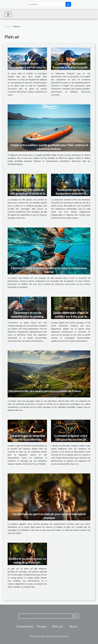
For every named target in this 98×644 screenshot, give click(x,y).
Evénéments (25, 626)
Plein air (58, 626)
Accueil (8, 26)
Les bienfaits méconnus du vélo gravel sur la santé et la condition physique (27, 193)
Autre (73, 626)
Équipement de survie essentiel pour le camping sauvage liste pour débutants (27, 316)
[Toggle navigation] (8, 14)
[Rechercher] (46, 4)
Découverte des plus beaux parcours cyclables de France (45, 391)
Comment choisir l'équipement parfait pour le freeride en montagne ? (27, 67)
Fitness (42, 626)
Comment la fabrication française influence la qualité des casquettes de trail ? (71, 67)
